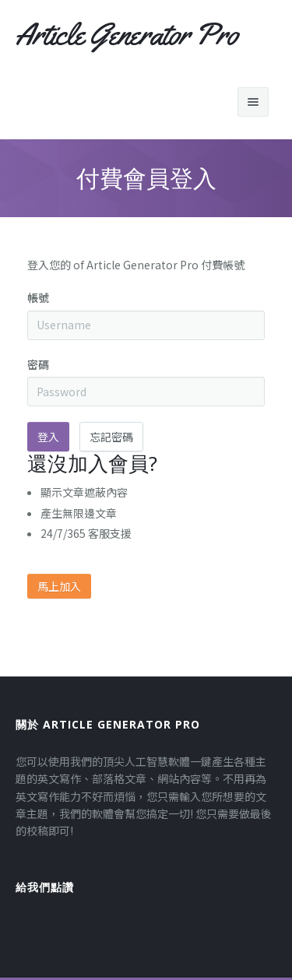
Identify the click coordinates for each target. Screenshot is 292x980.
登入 (48, 437)
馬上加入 (59, 586)
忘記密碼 (111, 437)
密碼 (38, 364)
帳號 (38, 297)
